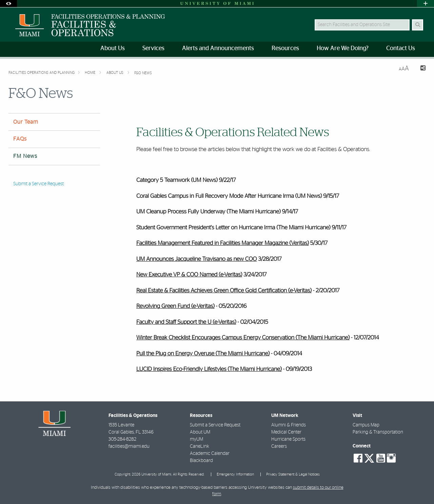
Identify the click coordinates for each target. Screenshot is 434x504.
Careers (279, 446)
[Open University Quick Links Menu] (426, 4)
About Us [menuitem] (113, 48)
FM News (25, 156)
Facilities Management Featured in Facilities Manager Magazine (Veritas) (223, 243)
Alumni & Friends (289, 425)
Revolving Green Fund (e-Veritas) (175, 306)
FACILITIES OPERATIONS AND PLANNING (42, 73)
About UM (200, 432)
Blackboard (201, 461)
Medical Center (286, 432)
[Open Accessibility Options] (8, 4)
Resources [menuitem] (285, 48)
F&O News (143, 73)
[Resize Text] (404, 69)
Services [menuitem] (153, 48)
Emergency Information (235, 474)
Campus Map (366, 425)
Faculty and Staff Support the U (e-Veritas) (186, 322)
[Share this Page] (420, 69)
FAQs (20, 139)
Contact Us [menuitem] (401, 48)
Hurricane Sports (288, 439)
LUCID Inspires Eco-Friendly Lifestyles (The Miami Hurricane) (209, 369)
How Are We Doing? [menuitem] (343, 48)
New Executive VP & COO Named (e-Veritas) (189, 275)
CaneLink (200, 446)
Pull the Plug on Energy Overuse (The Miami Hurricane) (203, 354)
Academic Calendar (210, 454)
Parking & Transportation (378, 432)
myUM (196, 439)
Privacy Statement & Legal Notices (293, 474)
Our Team (26, 122)
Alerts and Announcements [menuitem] (218, 48)
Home (91, 73)
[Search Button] (418, 25)
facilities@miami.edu (129, 446)
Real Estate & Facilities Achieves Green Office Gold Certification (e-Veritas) (224, 291)
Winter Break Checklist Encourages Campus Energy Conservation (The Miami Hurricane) (243, 338)
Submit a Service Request (38, 184)
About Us (115, 73)
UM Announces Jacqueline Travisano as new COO (197, 259)
